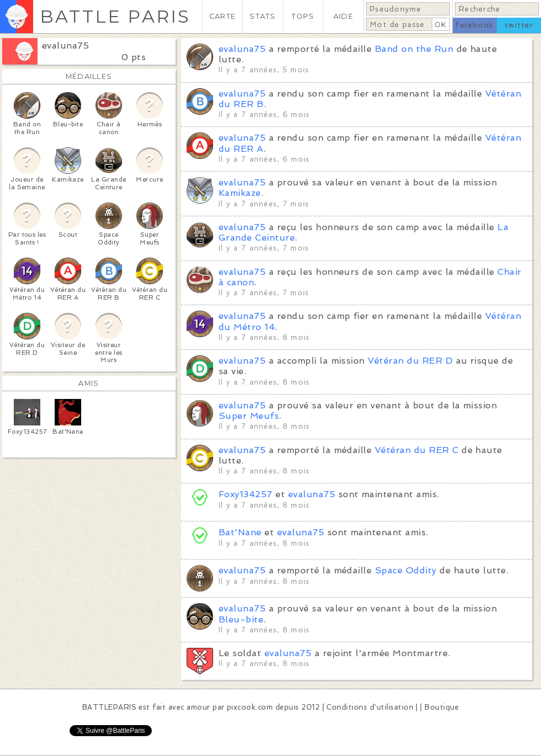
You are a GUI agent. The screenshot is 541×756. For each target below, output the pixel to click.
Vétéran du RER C (417, 450)
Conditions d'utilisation (370, 707)
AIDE (343, 16)
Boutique (442, 707)
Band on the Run (414, 49)
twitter (519, 25)
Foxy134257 (246, 494)
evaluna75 (65, 46)
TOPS (303, 16)
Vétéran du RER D (410, 361)
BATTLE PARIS (115, 16)
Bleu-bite (241, 619)
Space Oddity (406, 570)
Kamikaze (240, 193)
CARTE (222, 16)
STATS (262, 16)
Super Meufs (249, 416)
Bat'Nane (240, 532)
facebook (474, 25)
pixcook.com (250, 707)
